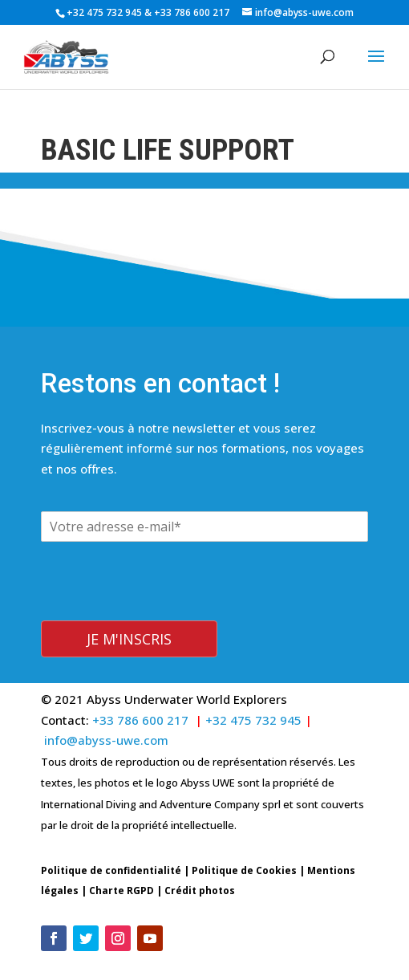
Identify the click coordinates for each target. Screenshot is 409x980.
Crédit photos (200, 866)
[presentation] (163, 586)
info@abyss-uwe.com (106, 716)
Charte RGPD (121, 866)
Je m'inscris (129, 615)
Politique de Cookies (244, 846)
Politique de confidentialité (111, 846)
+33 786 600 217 (193, 12)
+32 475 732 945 (104, 12)
